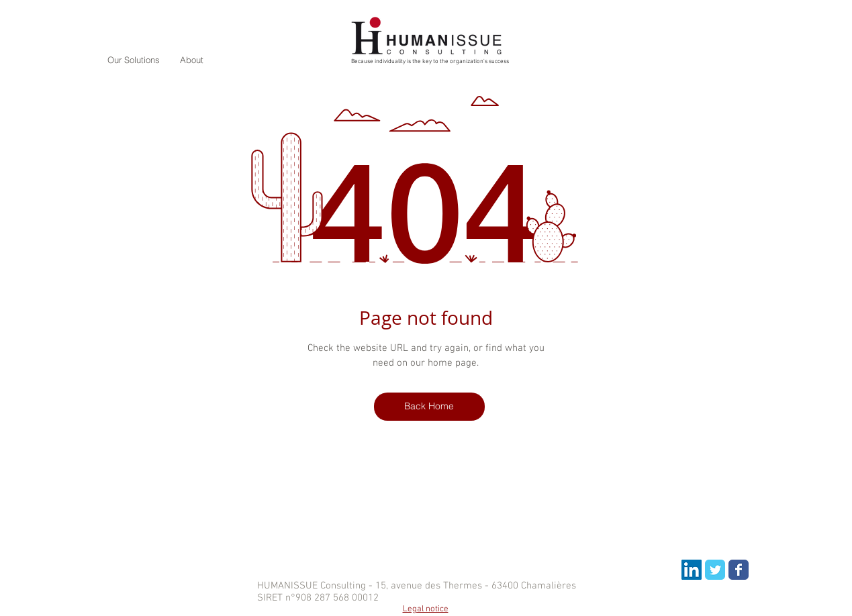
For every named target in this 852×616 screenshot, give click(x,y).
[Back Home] (429, 407)
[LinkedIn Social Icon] (692, 570)
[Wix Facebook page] (739, 570)
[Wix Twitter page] (715, 570)
